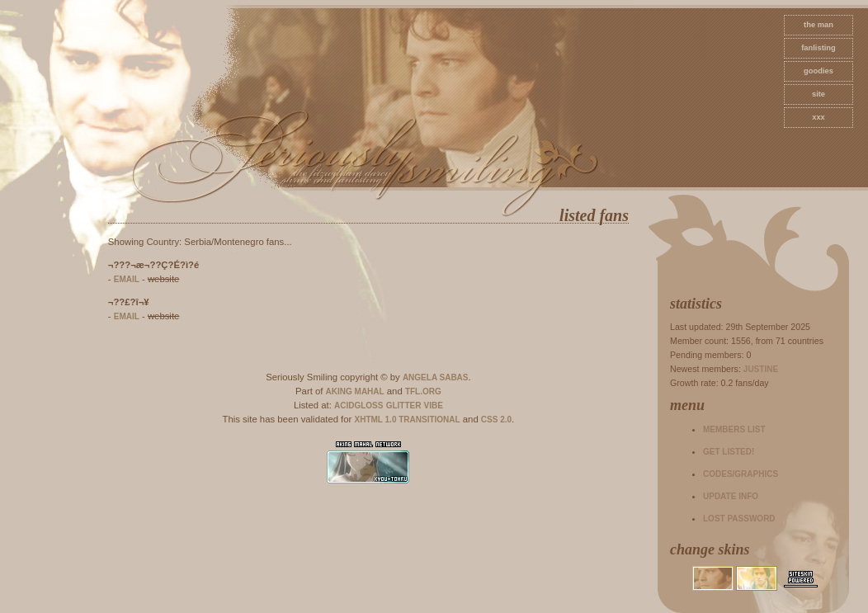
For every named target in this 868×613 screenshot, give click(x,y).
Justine (761, 369)
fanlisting (818, 48)
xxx (818, 117)
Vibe (434, 406)
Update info (731, 496)
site (818, 94)
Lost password (739, 519)
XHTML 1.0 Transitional (408, 420)
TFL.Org (423, 391)
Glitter (404, 406)
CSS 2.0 (496, 420)
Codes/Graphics (741, 474)
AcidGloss (359, 406)
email (127, 279)
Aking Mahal (355, 391)
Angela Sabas (436, 377)
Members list (734, 429)
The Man (818, 25)
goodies (818, 71)
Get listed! (729, 452)
